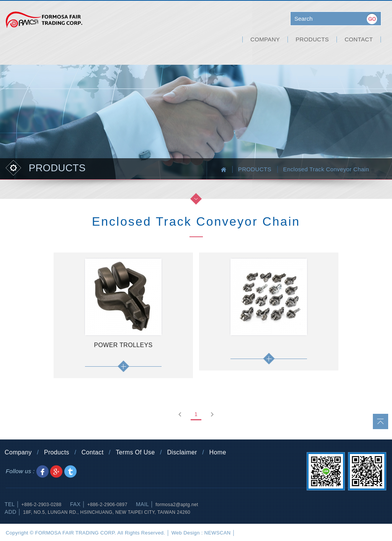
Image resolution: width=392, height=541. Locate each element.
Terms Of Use (135, 452)
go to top (381, 421)
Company (18, 452)
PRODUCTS (312, 39)
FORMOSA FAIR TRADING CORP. (44, 21)
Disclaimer (182, 452)
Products (57, 452)
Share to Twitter (70, 471)
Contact (93, 452)
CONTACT (359, 39)
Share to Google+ (56, 471)
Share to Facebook (42, 471)
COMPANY (265, 39)
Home (218, 452)
